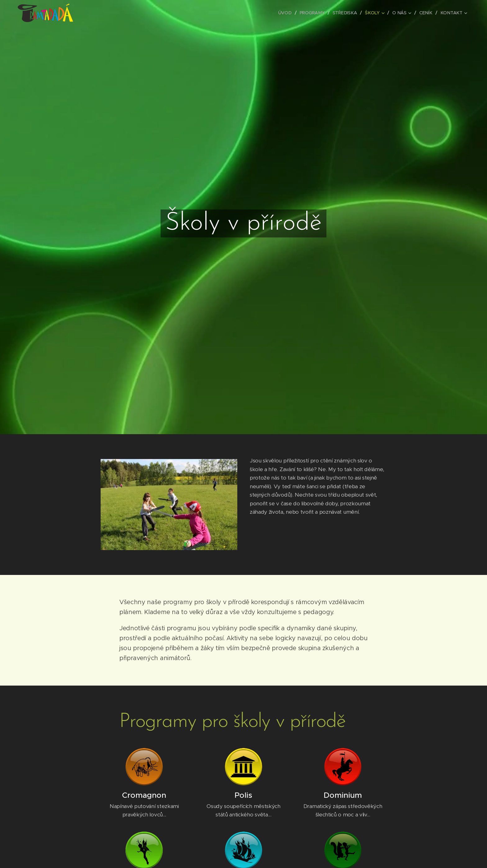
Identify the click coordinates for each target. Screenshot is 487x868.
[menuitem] (288, 13)
